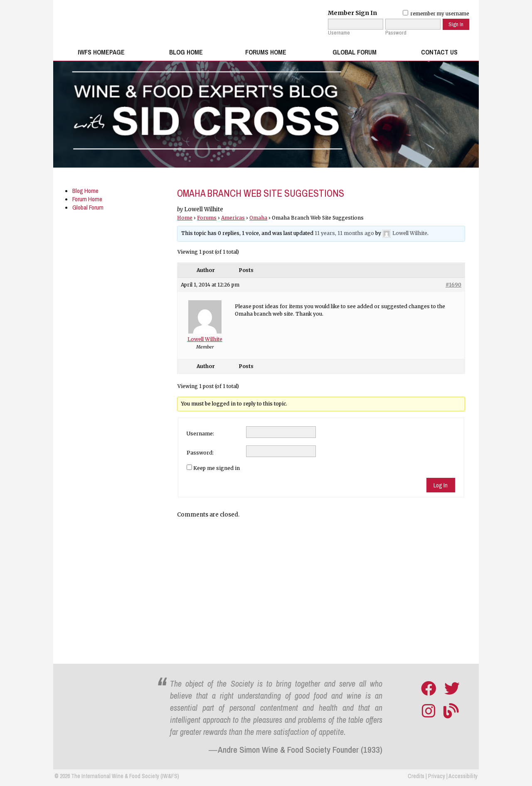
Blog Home (186, 52)
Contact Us (439, 52)
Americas (233, 218)
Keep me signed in (217, 468)
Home (185, 218)
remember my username (436, 14)
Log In (441, 485)
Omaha (258, 218)
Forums (207, 218)
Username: (200, 434)
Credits (416, 776)
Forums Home (266, 52)
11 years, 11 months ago (344, 234)
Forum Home (87, 199)
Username (339, 33)
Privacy (437, 776)
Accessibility (463, 776)
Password (396, 33)
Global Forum (355, 52)
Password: (200, 453)
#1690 (453, 285)
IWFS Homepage (101, 52)
